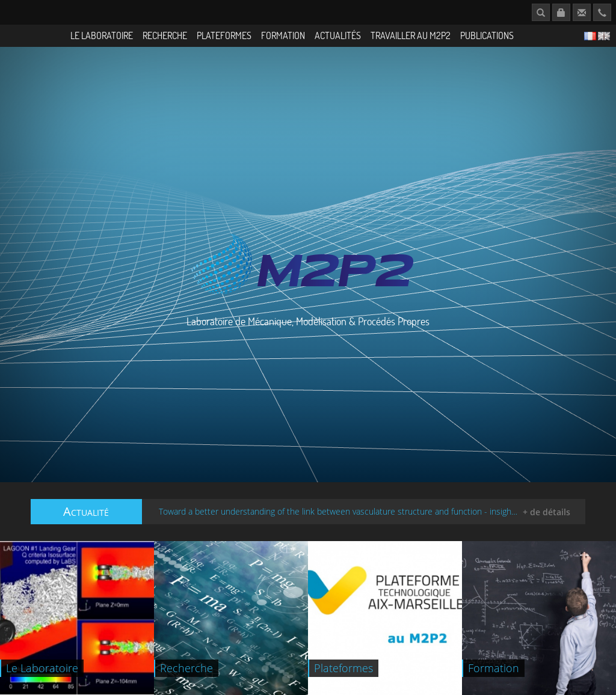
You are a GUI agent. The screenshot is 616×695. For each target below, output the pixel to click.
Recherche (165, 35)
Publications (487, 35)
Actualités (338, 35)
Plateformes (224, 35)
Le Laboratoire (102, 35)
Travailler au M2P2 (411, 35)
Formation (283, 35)
